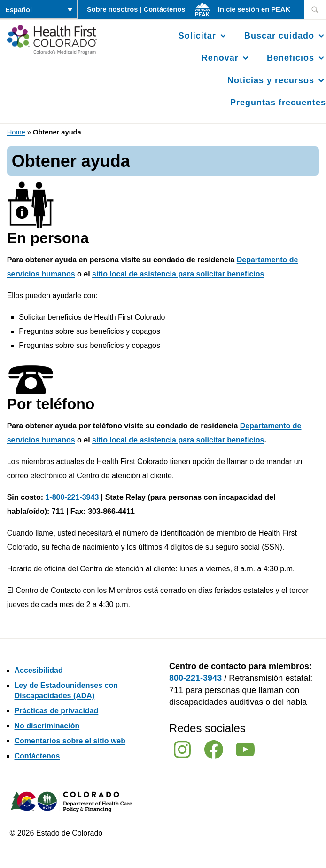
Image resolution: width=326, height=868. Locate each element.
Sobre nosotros (112, 9)
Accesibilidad (39, 670)
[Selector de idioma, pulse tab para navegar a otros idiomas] (39, 9)
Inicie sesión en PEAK (254, 9)
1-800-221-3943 (72, 497)
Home (16, 132)
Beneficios (291, 58)
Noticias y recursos (271, 80)
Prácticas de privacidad (57, 711)
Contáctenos (165, 9)
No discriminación (47, 726)
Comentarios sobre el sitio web (70, 741)
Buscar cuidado (279, 36)
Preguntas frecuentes (278, 103)
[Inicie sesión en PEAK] (205, 16)
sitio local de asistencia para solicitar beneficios (178, 274)
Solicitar (197, 36)
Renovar (220, 58)
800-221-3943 (195, 678)
